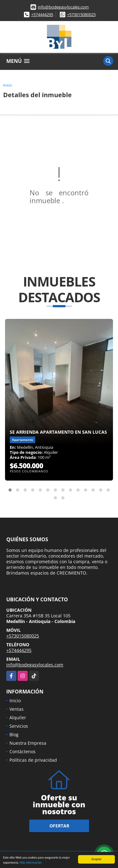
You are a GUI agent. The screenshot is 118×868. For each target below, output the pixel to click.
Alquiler (18, 718)
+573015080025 (81, 14)
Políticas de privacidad (33, 760)
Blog (14, 734)
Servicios (19, 726)
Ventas (17, 709)
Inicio (8, 85)
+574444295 (42, 14)
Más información (31, 863)
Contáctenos (22, 751)
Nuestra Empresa (28, 743)
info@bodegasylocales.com (63, 7)
